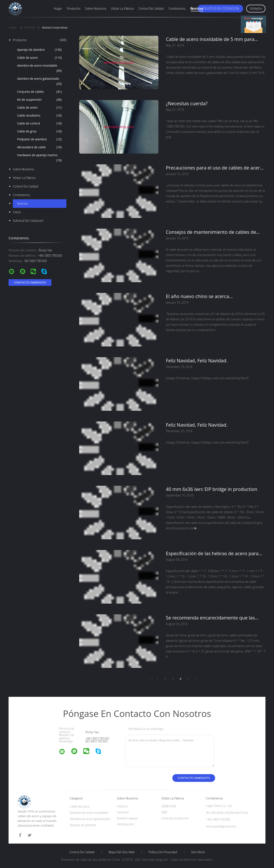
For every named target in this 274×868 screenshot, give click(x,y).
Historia (122, 806)
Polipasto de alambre (39, 139)
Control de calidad (151, 8)
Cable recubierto (39, 115)
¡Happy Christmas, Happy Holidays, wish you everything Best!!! (207, 378)
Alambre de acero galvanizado (39, 81)
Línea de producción (175, 818)
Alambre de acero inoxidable (39, 68)
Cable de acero (39, 58)
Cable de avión (39, 108)
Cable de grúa (39, 131)
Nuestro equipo (127, 818)
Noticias (197, 8)
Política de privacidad (163, 852)
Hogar (58, 8)
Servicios (123, 812)
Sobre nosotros (96, 8)
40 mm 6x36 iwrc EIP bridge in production (212, 489)
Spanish (256, 9)
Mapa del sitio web (122, 852)
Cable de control (39, 123)
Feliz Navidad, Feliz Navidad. (197, 360)
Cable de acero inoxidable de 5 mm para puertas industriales (210, 39)
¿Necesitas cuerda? (187, 103)
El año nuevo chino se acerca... (199, 296)
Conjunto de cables (39, 92)
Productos (74, 8)
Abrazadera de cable (39, 147)
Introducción (125, 824)
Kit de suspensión (39, 100)
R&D (164, 812)
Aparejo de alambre (39, 50)
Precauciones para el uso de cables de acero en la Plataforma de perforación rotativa (214, 168)
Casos (17, 212)
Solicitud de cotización (220, 8)
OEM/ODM (169, 806)
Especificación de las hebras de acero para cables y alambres (212, 553)
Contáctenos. (177, 8)
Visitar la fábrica (122, 8)
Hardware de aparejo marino (39, 158)
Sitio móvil (198, 852)
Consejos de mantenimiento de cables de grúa (211, 232)
